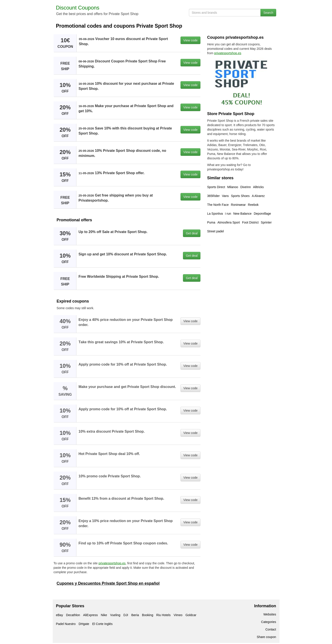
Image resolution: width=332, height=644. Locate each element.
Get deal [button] (192, 233)
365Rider (213, 196)
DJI (126, 615)
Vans (225, 196)
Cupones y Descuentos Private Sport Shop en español (108, 583)
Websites (270, 614)
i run (228, 214)
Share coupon (266, 637)
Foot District (250, 222)
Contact (271, 629)
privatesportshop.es (112, 563)
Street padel (216, 231)
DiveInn (246, 187)
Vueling (115, 615)
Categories (269, 622)
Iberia (135, 615)
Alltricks (258, 187)
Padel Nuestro (66, 624)
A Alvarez (258, 196)
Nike (104, 615)
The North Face (218, 205)
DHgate (84, 624)
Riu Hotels (164, 615)
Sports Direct (216, 187)
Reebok (253, 205)
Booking (148, 615)
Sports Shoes (240, 196)
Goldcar (191, 615)
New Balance (242, 214)
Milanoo (233, 187)
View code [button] (190, 40)
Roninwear (238, 205)
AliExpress (90, 615)
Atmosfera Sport (229, 222)
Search (268, 13)
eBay (60, 615)
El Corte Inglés (102, 624)
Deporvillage (262, 214)
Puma (211, 222)
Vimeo (178, 615)
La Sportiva (215, 214)
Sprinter (266, 222)
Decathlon (73, 615)
